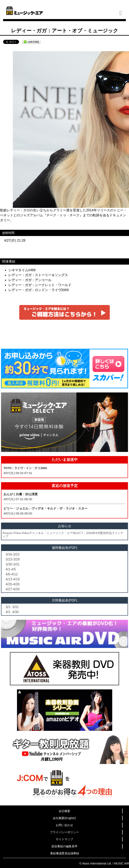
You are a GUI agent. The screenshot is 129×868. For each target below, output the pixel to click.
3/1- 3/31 (12, 607)
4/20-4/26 (13, 584)
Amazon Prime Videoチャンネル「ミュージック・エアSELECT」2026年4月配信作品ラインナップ (63, 534)
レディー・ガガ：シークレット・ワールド (40, 285)
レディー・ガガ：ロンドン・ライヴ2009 (39, 290)
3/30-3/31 (13, 564)
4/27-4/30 (13, 589)
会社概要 (64, 811)
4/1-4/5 (11, 569)
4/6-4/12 (12, 574)
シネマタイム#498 (22, 270)
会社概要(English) (64, 818)
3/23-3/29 (13, 559)
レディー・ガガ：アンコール (30, 280)
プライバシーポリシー (64, 832)
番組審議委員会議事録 (65, 853)
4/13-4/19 (13, 579)
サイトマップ (64, 839)
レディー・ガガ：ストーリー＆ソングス (38, 275)
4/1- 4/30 (12, 612)
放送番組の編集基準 (64, 846)
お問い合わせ (64, 825)
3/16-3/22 (13, 554)
